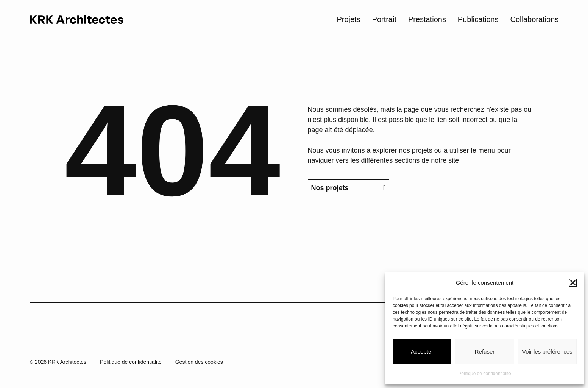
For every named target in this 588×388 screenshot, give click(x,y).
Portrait (384, 19)
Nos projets (348, 207)
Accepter (422, 351)
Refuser (485, 351)
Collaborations (535, 19)
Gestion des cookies (199, 362)
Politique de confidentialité (484, 374)
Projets (348, 19)
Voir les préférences (547, 351)
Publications (478, 19)
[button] (573, 283)
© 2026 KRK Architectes (58, 362)
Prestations (427, 19)
